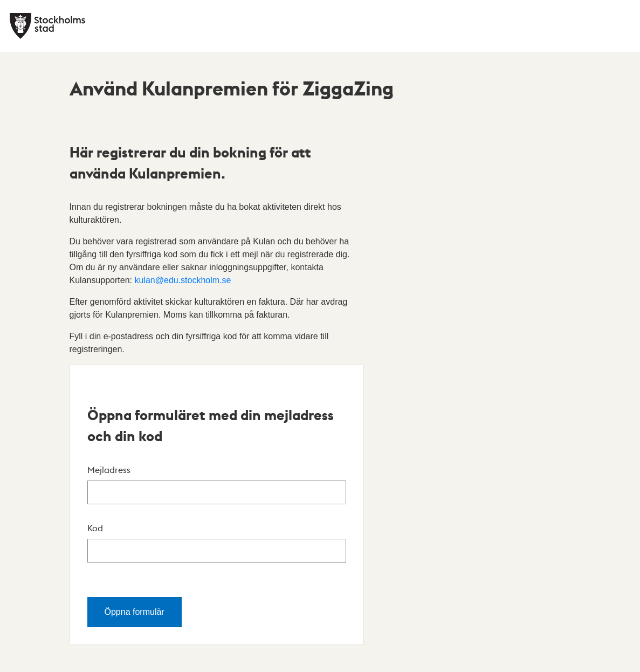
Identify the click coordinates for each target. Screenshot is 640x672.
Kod (95, 528)
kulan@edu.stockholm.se (183, 280)
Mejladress (109, 469)
